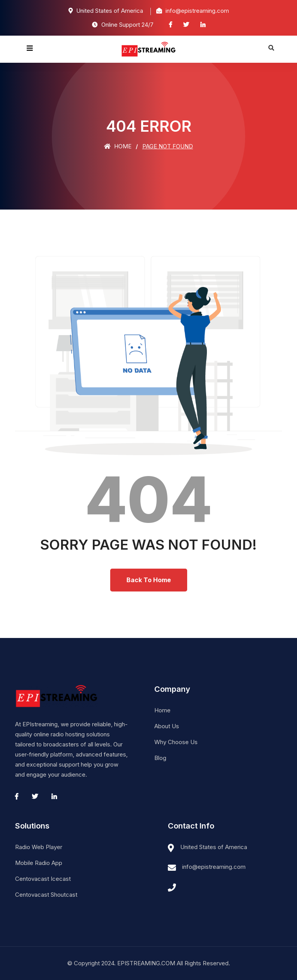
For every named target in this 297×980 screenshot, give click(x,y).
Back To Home (149, 580)
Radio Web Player (39, 847)
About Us (167, 726)
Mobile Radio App (39, 863)
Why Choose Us (176, 742)
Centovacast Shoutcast (46, 895)
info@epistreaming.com (214, 867)
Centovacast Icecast (43, 879)
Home (118, 146)
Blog (160, 758)
